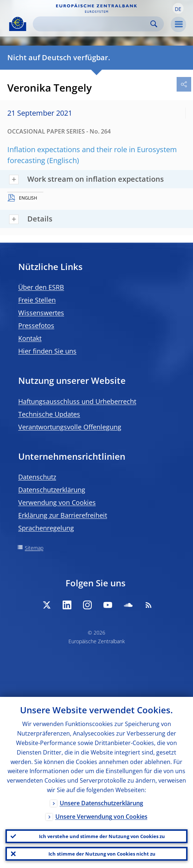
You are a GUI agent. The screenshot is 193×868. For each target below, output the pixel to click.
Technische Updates (49, 414)
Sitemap (34, 548)
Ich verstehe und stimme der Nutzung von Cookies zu (102, 836)
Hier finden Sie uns (47, 351)
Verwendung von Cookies (57, 502)
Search (154, 24)
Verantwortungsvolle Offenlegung (70, 427)
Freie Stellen (37, 300)
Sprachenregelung (46, 528)
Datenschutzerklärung (52, 490)
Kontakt (30, 338)
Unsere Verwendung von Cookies (101, 817)
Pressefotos (36, 325)
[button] (178, 8)
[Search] (92, 24)
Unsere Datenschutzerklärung (101, 803)
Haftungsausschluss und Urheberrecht (77, 401)
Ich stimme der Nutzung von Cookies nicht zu (102, 854)
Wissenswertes (41, 313)
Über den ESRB (41, 287)
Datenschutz (37, 477)
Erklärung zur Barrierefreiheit (63, 515)
